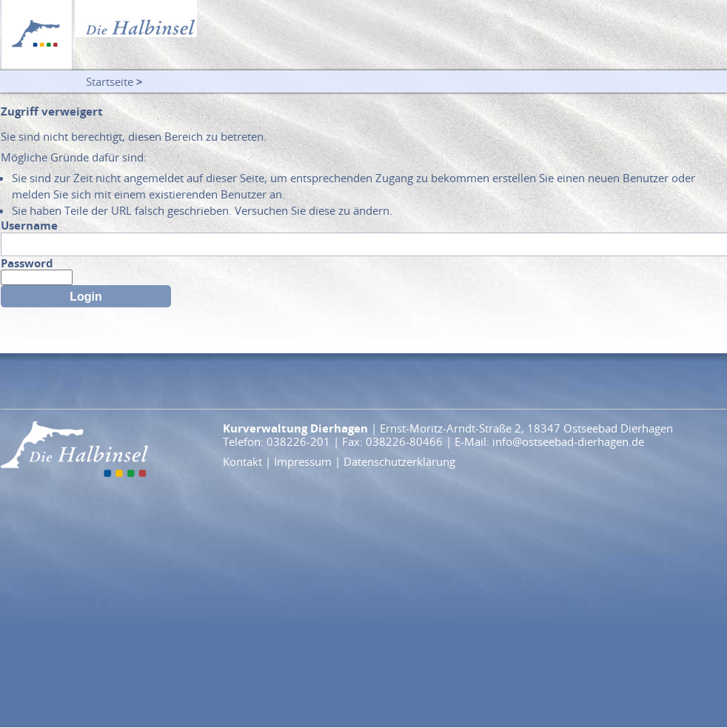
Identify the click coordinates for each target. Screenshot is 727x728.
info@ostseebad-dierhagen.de (568, 441)
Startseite (110, 81)
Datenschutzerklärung (399, 461)
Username (29, 225)
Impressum (303, 461)
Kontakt (242, 461)
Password (27, 263)
